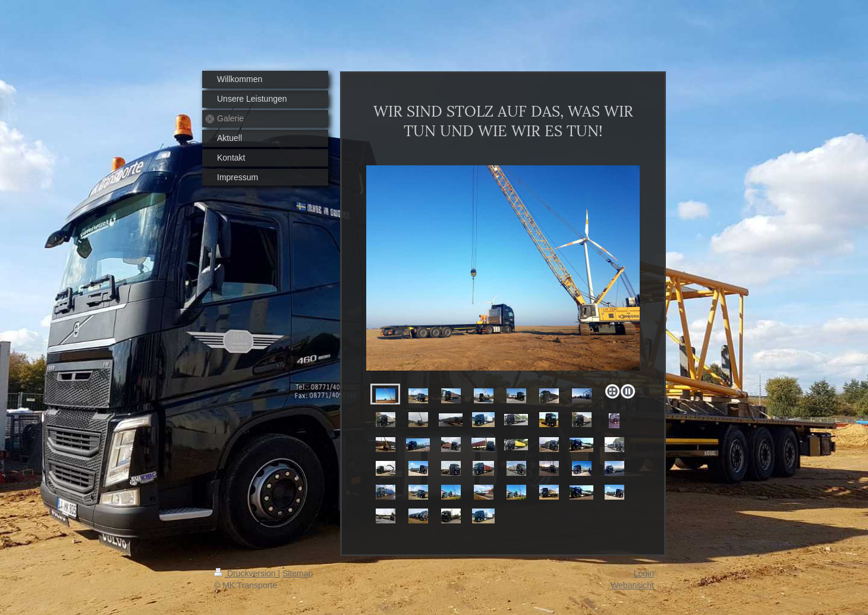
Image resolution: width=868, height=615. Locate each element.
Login (644, 573)
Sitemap (298, 573)
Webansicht (632, 585)
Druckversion (246, 573)
